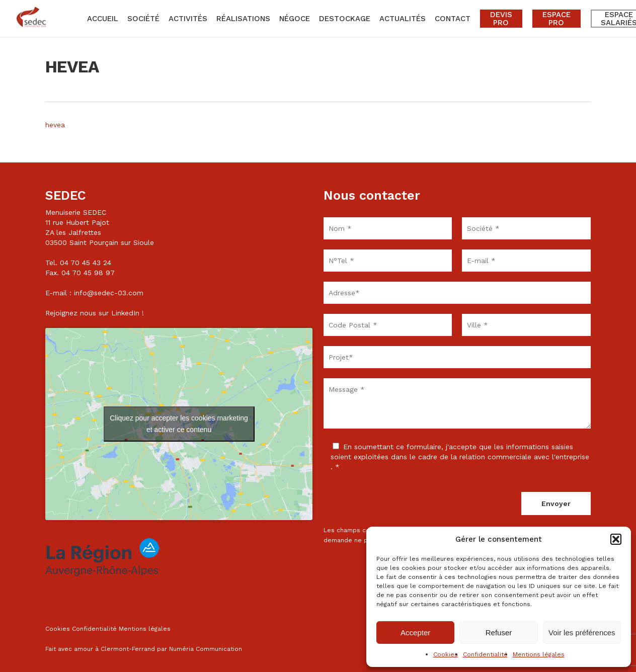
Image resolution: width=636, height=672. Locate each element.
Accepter (415, 633)
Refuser (499, 633)
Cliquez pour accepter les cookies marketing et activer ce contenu (179, 424)
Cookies (446, 654)
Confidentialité (485, 654)
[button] (616, 539)
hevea (55, 125)
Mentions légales (539, 654)
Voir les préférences (582, 633)
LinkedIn (125, 313)
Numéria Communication (206, 649)
